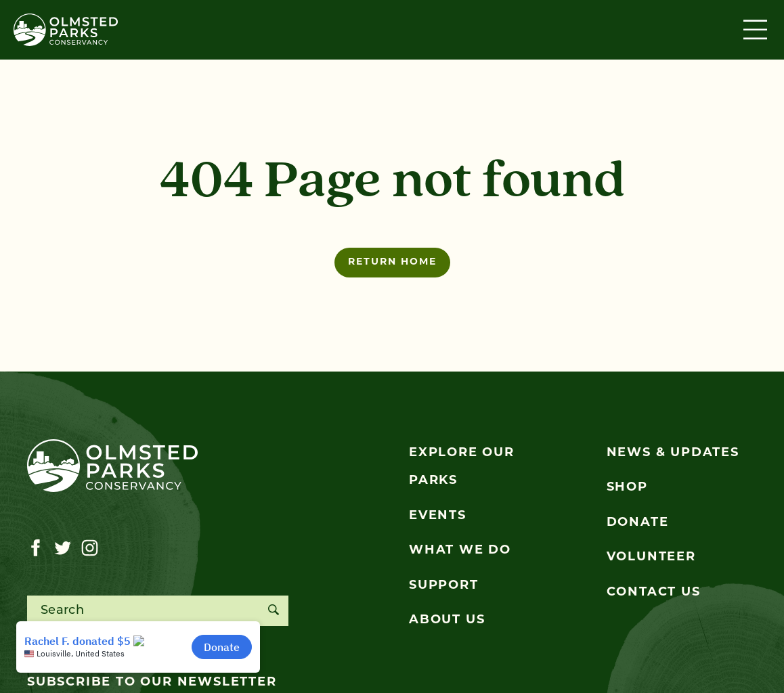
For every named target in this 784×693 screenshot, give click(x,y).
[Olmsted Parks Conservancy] (66, 30)
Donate (638, 523)
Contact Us (654, 593)
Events (438, 516)
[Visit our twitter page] (63, 548)
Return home (392, 262)
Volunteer (651, 557)
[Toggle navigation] (757, 30)
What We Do (460, 551)
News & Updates (673, 453)
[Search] (273, 611)
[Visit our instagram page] (90, 548)
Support (444, 586)
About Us (447, 620)
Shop (627, 488)
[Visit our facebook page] (36, 548)
